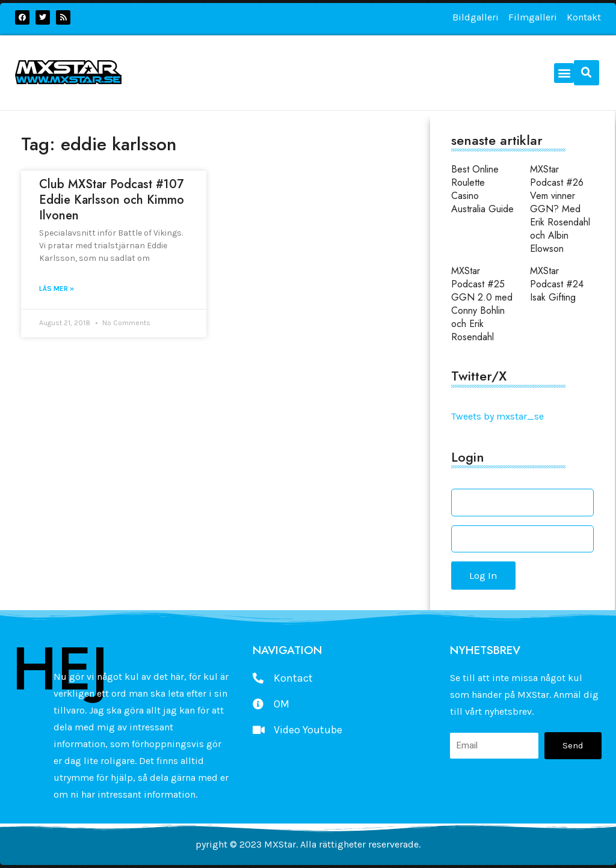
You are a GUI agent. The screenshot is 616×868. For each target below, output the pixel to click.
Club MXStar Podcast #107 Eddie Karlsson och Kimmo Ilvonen (112, 200)
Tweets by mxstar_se (497, 416)
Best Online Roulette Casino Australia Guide (482, 189)
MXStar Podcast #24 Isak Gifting (557, 284)
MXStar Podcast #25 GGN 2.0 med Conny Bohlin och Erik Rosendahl (482, 304)
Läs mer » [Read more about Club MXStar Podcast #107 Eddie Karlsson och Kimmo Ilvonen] (57, 289)
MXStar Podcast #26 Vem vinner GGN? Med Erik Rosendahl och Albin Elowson (560, 209)
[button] (564, 73)
